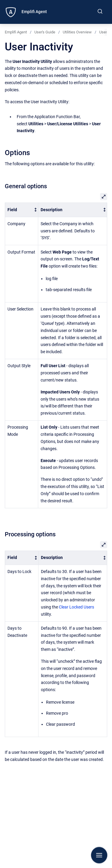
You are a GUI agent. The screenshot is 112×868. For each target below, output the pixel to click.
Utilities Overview (77, 32)
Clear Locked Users (76, 607)
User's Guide (45, 32)
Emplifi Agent (34, 12)
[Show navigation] (99, 855)
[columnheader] (22, 210)
